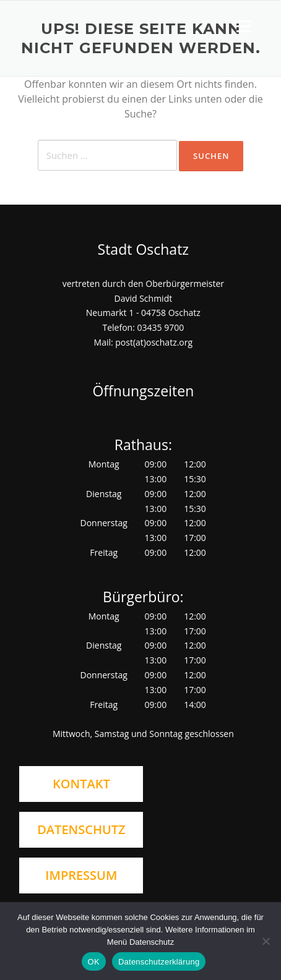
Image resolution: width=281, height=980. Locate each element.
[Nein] (266, 941)
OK (94, 962)
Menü (244, 26)
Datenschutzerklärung (159, 962)
